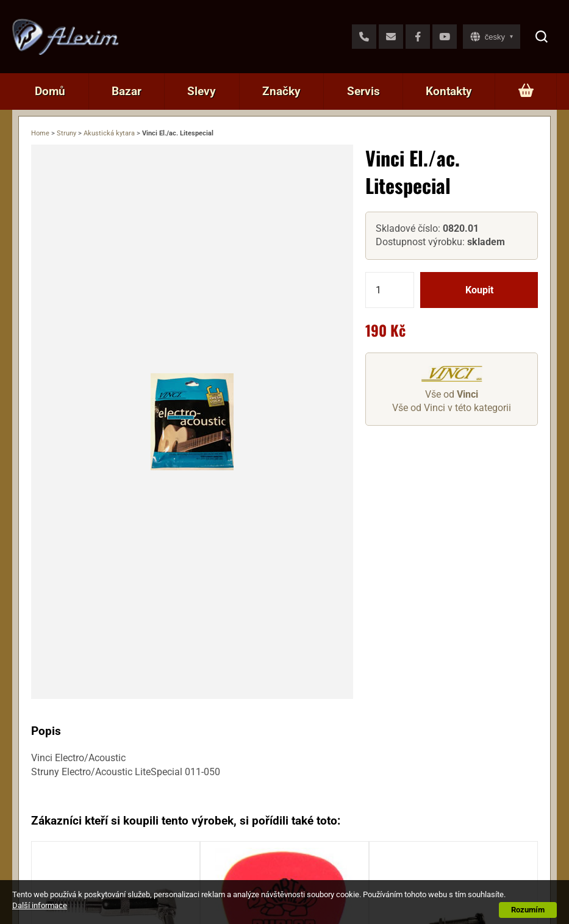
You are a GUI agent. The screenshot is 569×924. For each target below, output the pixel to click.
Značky (281, 91)
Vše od (452, 394)
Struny (66, 133)
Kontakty (449, 91)
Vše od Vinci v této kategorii (452, 408)
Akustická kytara (109, 133)
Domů (50, 91)
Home (40, 133)
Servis (363, 91)
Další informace (40, 905)
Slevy (202, 91)
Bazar (127, 91)
